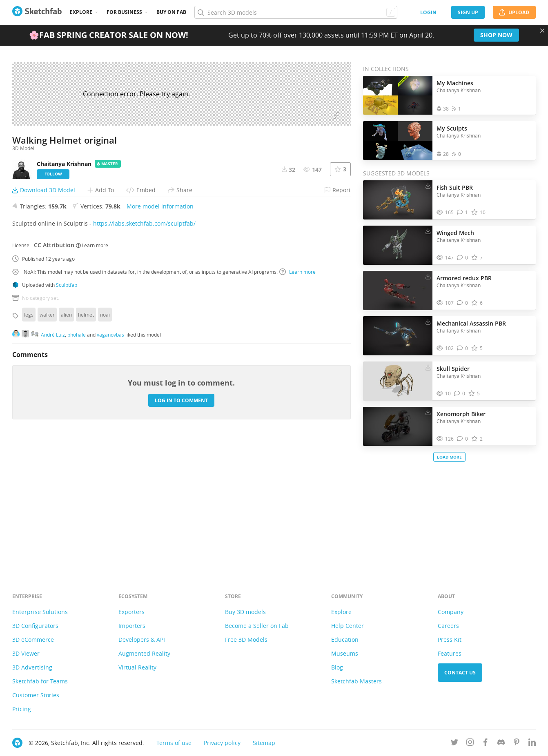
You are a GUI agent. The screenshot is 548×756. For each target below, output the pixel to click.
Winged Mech (455, 233)
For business (124, 12)
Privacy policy (222, 743)
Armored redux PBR (464, 278)
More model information (160, 332)
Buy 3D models (245, 612)
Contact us (460, 673)
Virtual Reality (137, 667)
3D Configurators (35, 626)
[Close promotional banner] (542, 31)
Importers (132, 626)
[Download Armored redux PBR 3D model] (428, 276)
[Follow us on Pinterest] (517, 744)
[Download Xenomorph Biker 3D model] (428, 412)
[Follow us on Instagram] (470, 744)
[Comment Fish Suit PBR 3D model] (462, 212)
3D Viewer (26, 653)
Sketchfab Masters (356, 681)
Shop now (496, 35)
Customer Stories (36, 695)
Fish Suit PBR (455, 187)
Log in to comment (181, 526)
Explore (81, 12)
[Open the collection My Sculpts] (398, 141)
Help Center (348, 626)
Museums (345, 653)
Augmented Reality (144, 653)
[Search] (296, 12)
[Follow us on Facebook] (486, 744)
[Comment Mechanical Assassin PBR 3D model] (462, 348)
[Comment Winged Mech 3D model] (462, 258)
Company (451, 612)
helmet (86, 440)
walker (47, 440)
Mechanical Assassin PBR (471, 323)
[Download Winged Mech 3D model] (428, 231)
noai (105, 440)
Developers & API (142, 640)
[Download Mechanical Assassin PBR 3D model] (428, 321)
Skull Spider (453, 369)
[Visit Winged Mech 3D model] (398, 245)
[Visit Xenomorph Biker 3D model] (398, 426)
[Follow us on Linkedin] (532, 744)
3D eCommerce (33, 640)
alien (66, 440)
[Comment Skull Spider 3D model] (460, 394)
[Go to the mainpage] (37, 12)
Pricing (22, 709)
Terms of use (174, 743)
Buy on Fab (171, 12)
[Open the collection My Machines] (398, 95)
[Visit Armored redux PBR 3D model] (398, 290)
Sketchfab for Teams (40, 681)
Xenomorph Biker (461, 414)
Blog (337, 667)
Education (345, 640)
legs (29, 440)
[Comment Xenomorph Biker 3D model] (462, 439)
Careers (448, 626)
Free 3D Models (246, 640)
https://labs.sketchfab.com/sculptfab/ (144, 349)
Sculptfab (67, 410)
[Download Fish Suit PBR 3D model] (428, 186)
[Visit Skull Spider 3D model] (398, 381)
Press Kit (450, 640)
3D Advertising (32, 667)
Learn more (92, 371)
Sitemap (264, 743)
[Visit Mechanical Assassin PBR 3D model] (398, 336)
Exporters (131, 612)
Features (450, 653)
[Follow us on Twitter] (454, 744)
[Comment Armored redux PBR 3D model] (462, 303)
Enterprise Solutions (40, 612)
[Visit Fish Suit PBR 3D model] (398, 200)
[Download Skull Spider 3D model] (428, 367)
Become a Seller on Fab (257, 626)
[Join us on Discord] (501, 744)
